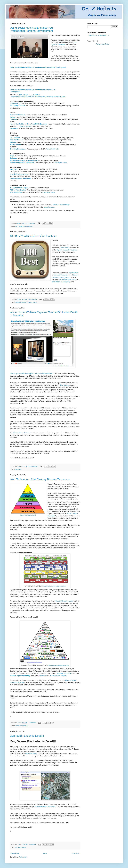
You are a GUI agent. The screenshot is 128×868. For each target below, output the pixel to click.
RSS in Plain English (18, 190)
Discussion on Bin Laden (22, 433)
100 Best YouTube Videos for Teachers (33, 236)
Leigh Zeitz (36, 94)
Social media (23, 226)
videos (30, 302)
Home (45, 853)
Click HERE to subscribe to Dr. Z (98, 35)
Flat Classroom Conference (20, 179)
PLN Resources (16, 192)
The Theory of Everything (61, 282)
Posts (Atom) (23, 857)
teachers (25, 302)
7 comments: (32, 723)
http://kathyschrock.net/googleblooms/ (55, 586)
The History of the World (67, 279)
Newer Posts (15, 853)
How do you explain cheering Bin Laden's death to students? (32, 374)
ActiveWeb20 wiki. (52, 149)
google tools (19, 726)
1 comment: (32, 223)
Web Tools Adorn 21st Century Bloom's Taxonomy (40, 479)
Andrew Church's (64, 673)
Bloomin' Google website (65, 601)
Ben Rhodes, (65, 385)
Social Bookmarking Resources (22, 163)
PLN (17, 226)
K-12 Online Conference (19, 174)
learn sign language (61, 275)
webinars (30, 226)
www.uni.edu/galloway (61, 204)
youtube (35, 302)
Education (18, 302)
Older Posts (76, 853)
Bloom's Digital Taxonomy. (20, 676)
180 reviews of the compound (45, 807)
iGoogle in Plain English (19, 188)
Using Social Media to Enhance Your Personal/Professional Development (38, 67)
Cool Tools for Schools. (59, 676)
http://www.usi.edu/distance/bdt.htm (59, 665)
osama (24, 848)
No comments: (33, 299)
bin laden (18, 848)
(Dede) (38, 97)
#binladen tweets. (32, 754)
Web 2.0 (26, 726)
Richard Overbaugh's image (28, 515)
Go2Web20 (43, 676)
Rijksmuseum (74, 273)
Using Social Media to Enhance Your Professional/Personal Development (32, 29)
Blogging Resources (18, 149)
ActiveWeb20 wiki (61, 163)
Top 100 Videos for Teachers (67, 250)
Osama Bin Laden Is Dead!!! (27, 736)
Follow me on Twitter (103, 44)
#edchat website (25, 126)
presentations (23, 94)
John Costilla (65, 248)
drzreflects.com (50, 207)
